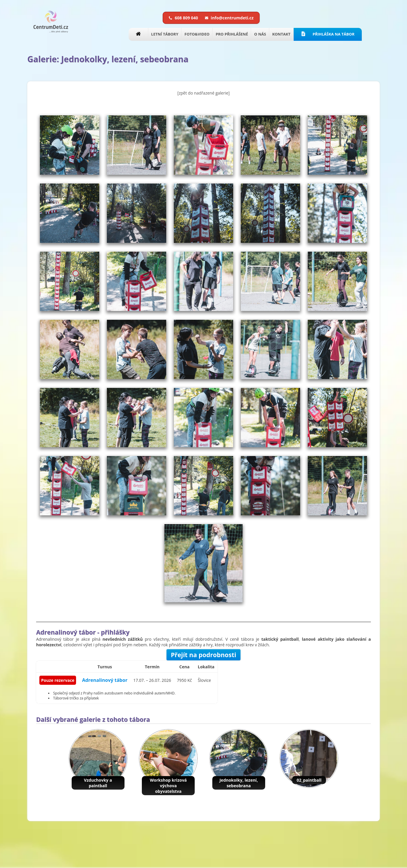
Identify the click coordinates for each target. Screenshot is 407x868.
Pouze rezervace (58, 680)
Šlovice (205, 680)
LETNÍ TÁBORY (165, 34)
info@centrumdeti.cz (229, 18)
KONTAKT (281, 34)
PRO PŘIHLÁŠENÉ (232, 34)
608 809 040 (184, 18)
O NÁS (260, 34)
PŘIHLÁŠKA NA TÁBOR (328, 34)
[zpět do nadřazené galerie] (203, 93)
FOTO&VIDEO (197, 34)
